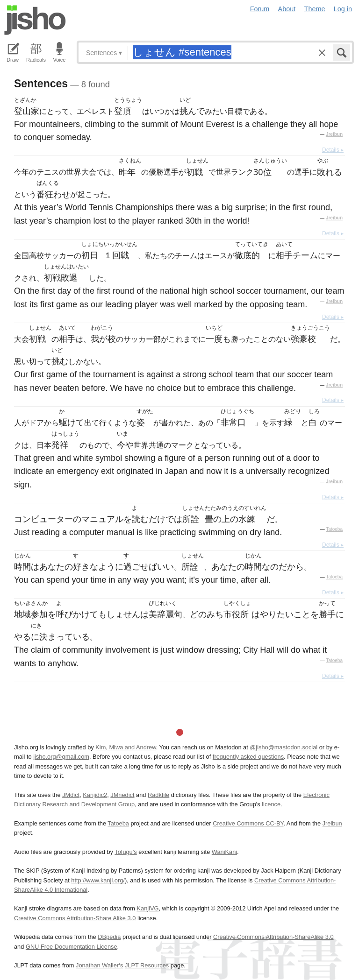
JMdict (71, 795)
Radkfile (158, 795)
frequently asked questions (248, 757)
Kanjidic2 (95, 795)
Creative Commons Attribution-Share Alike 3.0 (75, 918)
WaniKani (224, 852)
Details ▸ (333, 150)
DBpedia (109, 937)
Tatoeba (334, 529)
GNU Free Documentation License (72, 947)
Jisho (35, 20)
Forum (260, 9)
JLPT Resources (147, 965)
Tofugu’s (126, 852)
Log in (343, 9)
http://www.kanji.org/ (98, 880)
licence (271, 804)
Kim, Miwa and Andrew (126, 747)
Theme (315, 9)
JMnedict (122, 795)
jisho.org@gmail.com (61, 757)
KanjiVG (147, 908)
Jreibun (334, 134)
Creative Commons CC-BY (248, 823)
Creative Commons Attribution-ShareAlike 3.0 (273, 937)
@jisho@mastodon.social (284, 747)
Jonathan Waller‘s (99, 965)
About (287, 9)
